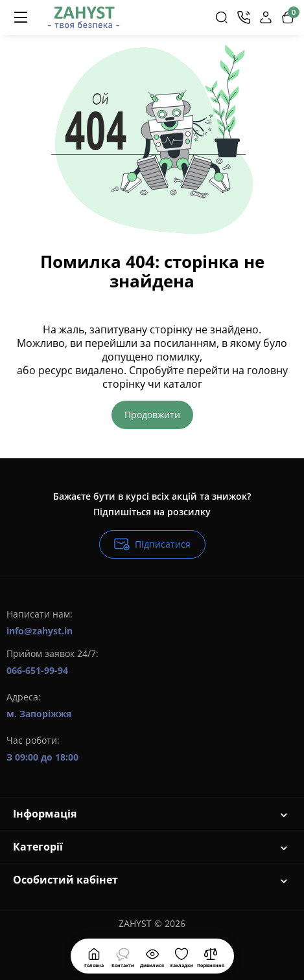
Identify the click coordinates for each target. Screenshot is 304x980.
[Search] (222, 17)
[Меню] (21, 17)
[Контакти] (244, 17)
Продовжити (152, 415)
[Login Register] (266, 17)
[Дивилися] (123, 956)
